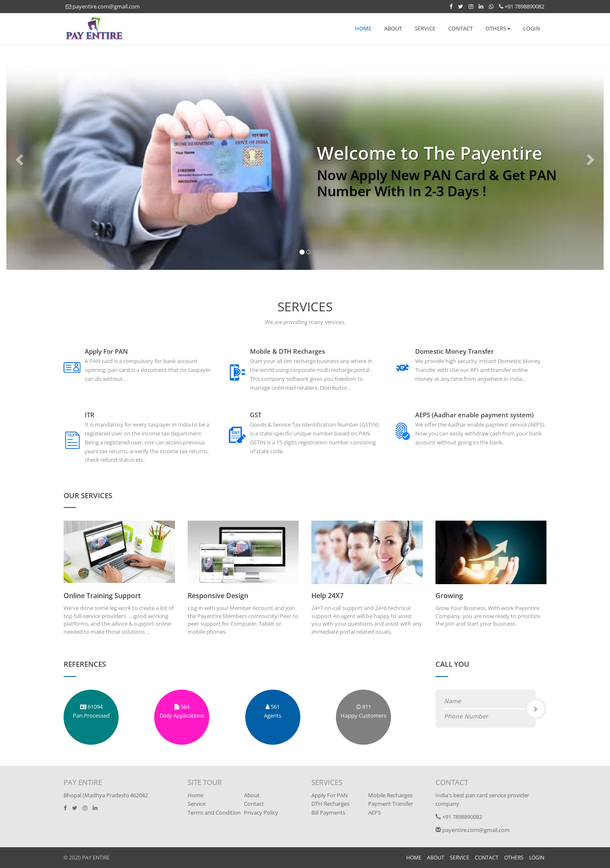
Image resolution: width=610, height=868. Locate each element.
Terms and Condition (214, 813)
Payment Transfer (391, 804)
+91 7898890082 (522, 6)
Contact (254, 804)
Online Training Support (102, 596)
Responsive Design (218, 596)
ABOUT (393, 28)
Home (195, 795)
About (252, 795)
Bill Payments (328, 813)
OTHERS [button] (498, 28)
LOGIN (532, 28)
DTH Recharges (330, 804)
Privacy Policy (261, 813)
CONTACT (460, 28)
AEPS (374, 813)
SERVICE (425, 28)
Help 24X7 (327, 596)
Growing (449, 596)
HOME (363, 28)
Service (197, 804)
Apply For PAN (330, 795)
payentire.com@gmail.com (103, 6)
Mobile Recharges (390, 795)
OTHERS (514, 858)
